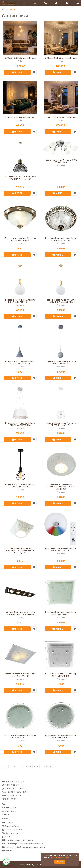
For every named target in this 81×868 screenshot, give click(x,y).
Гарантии (8, 851)
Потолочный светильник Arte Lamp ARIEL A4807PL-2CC (20, 675)
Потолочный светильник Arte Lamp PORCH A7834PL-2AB (20, 239)
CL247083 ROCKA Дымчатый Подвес (61, 117)
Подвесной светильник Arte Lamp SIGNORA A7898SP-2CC (20, 424)
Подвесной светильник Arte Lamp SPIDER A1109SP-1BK (20, 486)
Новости (6, 814)
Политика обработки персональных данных (24, 844)
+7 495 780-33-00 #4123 (15, 789)
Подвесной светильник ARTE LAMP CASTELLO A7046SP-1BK (20, 178)
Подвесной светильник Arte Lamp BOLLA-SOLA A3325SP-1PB (61, 301)
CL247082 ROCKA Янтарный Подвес (20, 117)
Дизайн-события (10, 807)
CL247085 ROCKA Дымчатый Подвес (61, 58)
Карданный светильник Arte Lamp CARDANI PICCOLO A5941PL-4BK (20, 613)
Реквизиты (9, 837)
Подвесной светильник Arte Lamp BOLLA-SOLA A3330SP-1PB (20, 301)
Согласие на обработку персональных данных (25, 847)
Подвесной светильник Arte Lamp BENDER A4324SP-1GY (20, 362)
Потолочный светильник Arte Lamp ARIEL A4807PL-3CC (61, 613)
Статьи (5, 818)
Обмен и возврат (12, 833)
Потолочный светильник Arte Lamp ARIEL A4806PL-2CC (20, 736)
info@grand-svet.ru (13, 796)
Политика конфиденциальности (18, 840)
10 (38, 766)
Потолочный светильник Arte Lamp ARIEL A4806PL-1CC (61, 736)
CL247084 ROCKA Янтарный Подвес (20, 58)
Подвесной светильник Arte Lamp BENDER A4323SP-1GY (61, 362)
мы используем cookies (60, 857)
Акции (5, 804)
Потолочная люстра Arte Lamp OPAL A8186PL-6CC (61, 161)
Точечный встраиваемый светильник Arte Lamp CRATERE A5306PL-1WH (20, 551)
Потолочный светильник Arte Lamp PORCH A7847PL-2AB (61, 239)
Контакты (9, 823)
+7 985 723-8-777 (12, 785)
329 (50, 766)
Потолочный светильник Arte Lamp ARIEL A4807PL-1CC (61, 675)
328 (46, 766)
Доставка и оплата (13, 830)
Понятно (60, 862)
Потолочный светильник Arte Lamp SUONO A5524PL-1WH (61, 550)
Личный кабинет (12, 826)
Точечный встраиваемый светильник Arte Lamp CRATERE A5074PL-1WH (61, 487)
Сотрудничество (9, 811)
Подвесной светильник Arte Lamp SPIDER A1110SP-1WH (61, 424)
